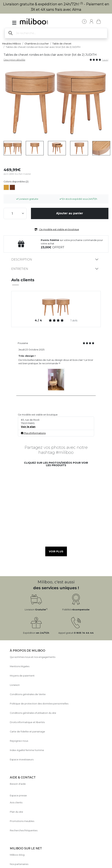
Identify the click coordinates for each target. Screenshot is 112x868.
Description (22, 260)
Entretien (20, 269)
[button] (35, 486)
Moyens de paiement (22, 676)
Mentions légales (20, 666)
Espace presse (18, 796)
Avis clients (16, 803)
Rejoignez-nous (19, 741)
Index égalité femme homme (27, 750)
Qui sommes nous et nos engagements (33, 657)
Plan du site (16, 812)
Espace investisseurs (22, 760)
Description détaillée (14, 60)
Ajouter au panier (70, 213)
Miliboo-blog (17, 855)
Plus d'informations (33, 433)
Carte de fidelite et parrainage (27, 732)
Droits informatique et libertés (27, 722)
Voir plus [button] (56, 551)
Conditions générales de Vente (28, 694)
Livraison (15, 685)
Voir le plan (28, 427)
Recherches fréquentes (24, 830)
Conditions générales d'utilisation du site (33, 713)
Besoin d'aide (18, 784)
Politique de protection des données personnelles (39, 704)
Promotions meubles (22, 821)
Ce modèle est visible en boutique (56, 229)
